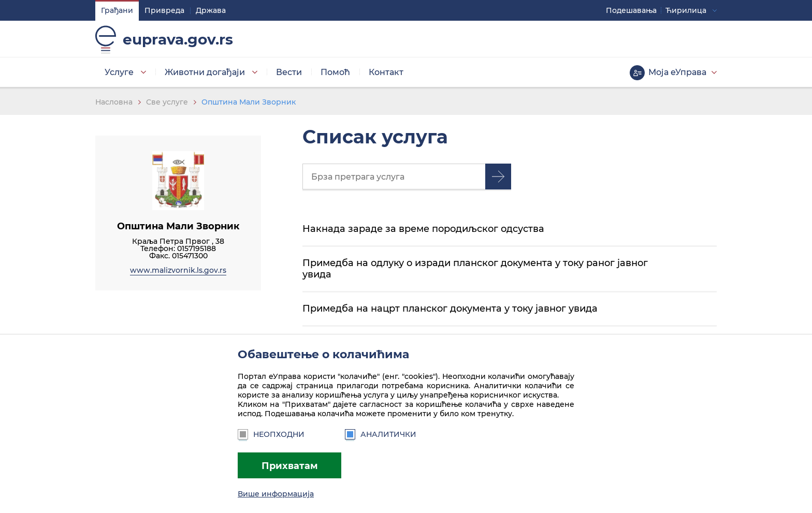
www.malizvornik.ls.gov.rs (178, 270)
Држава (211, 10)
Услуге (119, 72)
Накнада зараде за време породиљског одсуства (423, 229)
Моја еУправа (677, 72)
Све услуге (167, 102)
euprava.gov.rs (178, 39)
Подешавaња (631, 10)
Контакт (386, 72)
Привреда (164, 10)
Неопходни (271, 434)
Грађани (117, 10)
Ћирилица (686, 10)
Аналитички (381, 434)
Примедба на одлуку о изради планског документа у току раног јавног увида (475, 268)
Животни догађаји (205, 72)
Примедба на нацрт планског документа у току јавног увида (450, 308)
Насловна (114, 102)
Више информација (276, 494)
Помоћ (335, 72)
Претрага (498, 177)
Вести (289, 72)
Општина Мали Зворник (249, 102)
